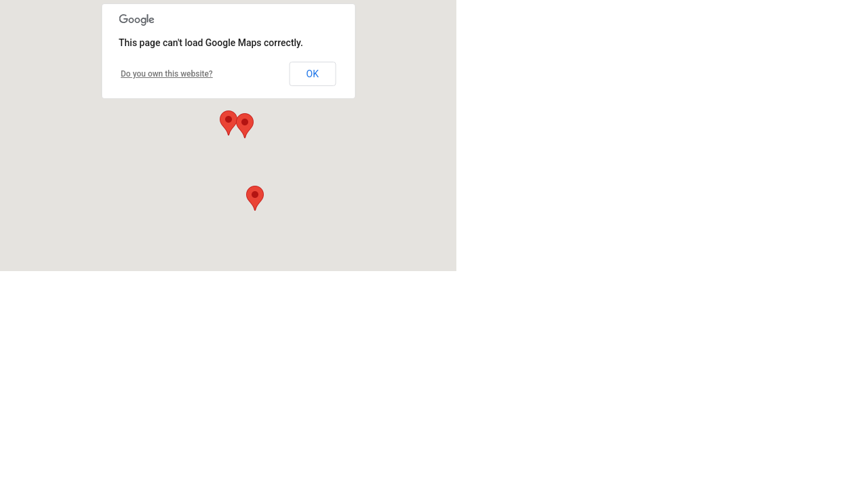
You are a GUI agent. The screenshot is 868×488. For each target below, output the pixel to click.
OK (313, 74)
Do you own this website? (167, 74)
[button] (229, 123)
